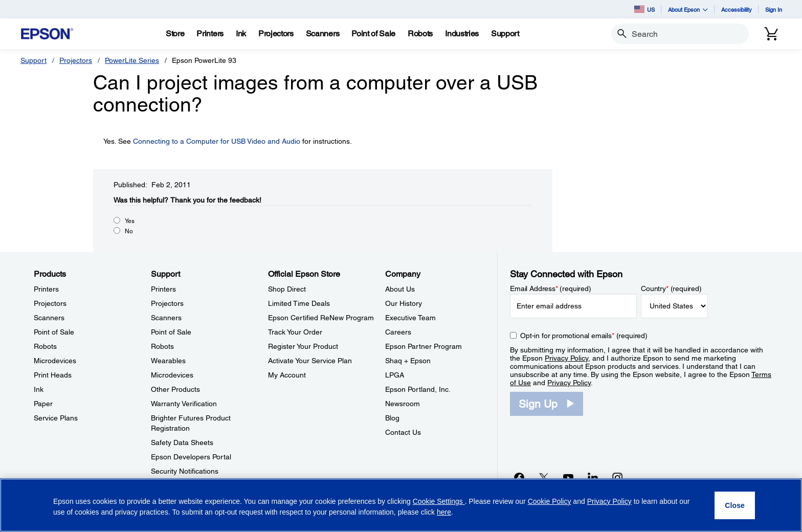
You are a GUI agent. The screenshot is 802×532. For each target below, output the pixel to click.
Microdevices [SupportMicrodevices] (172, 375)
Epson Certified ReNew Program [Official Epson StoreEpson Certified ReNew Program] (321, 318)
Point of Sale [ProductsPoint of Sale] (54, 332)
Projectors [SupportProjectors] (167, 303)
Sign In (774, 9)
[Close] (735, 505)
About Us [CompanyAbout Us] (400, 289)
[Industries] (462, 34)
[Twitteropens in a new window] (544, 477)
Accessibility (737, 9)
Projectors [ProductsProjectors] (50, 303)
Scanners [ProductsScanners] (49, 318)
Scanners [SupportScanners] (166, 318)
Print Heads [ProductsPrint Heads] (53, 375)
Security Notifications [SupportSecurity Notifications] (185, 471)
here (444, 512)
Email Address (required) (551, 289)
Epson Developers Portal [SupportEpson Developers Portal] (191, 457)
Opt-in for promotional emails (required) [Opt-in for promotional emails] (584, 336)
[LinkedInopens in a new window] (593, 477)
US (644, 9)
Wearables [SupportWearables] (168, 361)
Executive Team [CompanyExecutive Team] (410, 318)
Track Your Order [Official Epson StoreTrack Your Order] (295, 332)
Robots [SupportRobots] (162, 346)
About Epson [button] (688, 9)
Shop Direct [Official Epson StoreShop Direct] (287, 289)
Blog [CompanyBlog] (392, 418)
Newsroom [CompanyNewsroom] (403, 404)
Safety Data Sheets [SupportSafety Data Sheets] (182, 442)
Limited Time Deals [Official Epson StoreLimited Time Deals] (299, 303)
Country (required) (671, 289)
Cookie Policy (550, 501)
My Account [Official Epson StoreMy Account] (287, 375)
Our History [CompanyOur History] (404, 303)
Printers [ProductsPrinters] (46, 289)
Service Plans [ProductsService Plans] (56, 418)
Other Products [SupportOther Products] (175, 389)
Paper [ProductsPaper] (43, 404)
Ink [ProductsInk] (39, 389)
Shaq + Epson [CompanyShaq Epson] (408, 361)
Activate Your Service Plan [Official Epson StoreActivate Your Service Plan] (310, 361)
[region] (401, 505)
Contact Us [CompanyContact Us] (403, 432)
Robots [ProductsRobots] (45, 346)
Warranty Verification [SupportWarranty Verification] (184, 404)
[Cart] (771, 34)
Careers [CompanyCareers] (398, 332)
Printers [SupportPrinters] (163, 289)
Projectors (76, 60)
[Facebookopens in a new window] (519, 477)
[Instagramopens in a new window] (617, 477)
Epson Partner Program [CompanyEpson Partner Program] (424, 346)
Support (34, 60)
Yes (130, 221)
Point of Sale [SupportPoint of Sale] (171, 332)
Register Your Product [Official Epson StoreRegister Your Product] (303, 346)
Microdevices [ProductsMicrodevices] (55, 361)
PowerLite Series (132, 60)
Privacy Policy (566, 358)
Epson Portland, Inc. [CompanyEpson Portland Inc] (418, 389)
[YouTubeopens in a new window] (568, 477)
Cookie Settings (439, 501)
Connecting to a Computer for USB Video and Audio (217, 141)
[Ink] (241, 34)
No (129, 231)
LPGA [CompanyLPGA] (395, 375)
